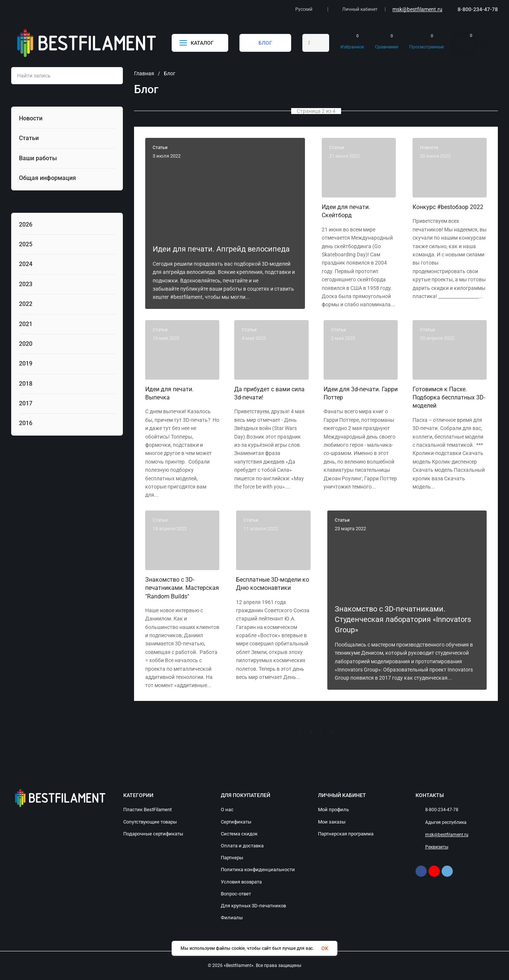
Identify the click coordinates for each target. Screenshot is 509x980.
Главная (144, 73)
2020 (26, 344)
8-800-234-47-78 (478, 9)
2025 (26, 244)
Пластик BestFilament (147, 810)
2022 (26, 304)
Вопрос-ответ (236, 894)
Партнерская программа (346, 834)
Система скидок (239, 834)
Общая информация (47, 178)
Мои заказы (332, 822)
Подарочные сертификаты (153, 834)
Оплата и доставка (242, 846)
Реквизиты (437, 847)
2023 (26, 284)
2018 (26, 384)
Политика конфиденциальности (258, 870)
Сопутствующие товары (150, 822)
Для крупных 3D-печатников (253, 906)
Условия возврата (241, 882)
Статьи (29, 138)
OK (325, 948)
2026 (26, 225)
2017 (26, 403)
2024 (26, 264)
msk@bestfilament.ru (417, 9)
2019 (26, 363)
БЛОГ (265, 43)
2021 (26, 324)
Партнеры (232, 858)
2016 (26, 423)
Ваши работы (38, 158)
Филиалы (232, 918)
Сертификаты (236, 822)
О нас (227, 810)
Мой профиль (333, 810)
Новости (31, 118)
